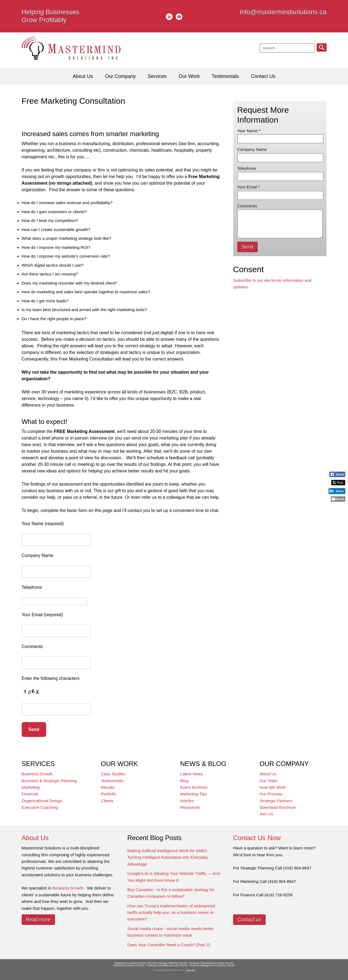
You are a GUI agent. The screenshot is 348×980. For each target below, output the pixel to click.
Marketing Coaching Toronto (130, 963)
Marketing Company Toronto (129, 965)
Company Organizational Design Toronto (211, 963)
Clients (107, 801)
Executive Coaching (40, 807)
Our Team (269, 781)
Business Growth (37, 774)
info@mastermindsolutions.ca (283, 12)
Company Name (252, 149)
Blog (184, 781)
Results (108, 787)
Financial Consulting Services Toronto (167, 965)
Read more (38, 920)
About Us (268, 774)
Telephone (247, 168)
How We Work (273, 787)
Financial (30, 794)
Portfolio (108, 794)
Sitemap (190, 970)
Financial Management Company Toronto (212, 965)
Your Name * (249, 131)
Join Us (266, 814)
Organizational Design (42, 801)
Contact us (249, 920)
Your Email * (249, 187)
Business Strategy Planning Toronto (167, 963)
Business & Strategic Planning (49, 781)
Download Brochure (278, 807)
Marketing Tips (194, 794)
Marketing (31, 787)
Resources (190, 807)
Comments (247, 206)
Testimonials (112, 781)
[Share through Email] (338, 499)
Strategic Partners (276, 801)
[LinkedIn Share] (337, 491)
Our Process (271, 794)
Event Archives (194, 787)
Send (247, 247)
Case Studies (113, 774)
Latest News (192, 774)
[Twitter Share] (338, 483)
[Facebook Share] (337, 474)
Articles (187, 801)
